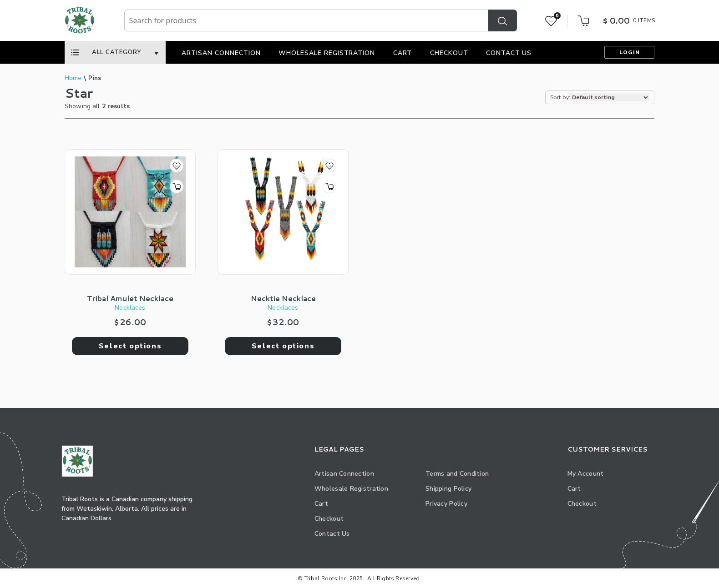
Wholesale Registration (327, 53)
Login (630, 52)
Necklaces (130, 308)
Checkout (449, 53)
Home (73, 78)
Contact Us (509, 53)
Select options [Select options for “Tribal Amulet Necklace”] (130, 346)
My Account (586, 474)
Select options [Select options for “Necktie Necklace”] (283, 346)
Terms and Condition (457, 474)
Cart (403, 53)
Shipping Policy (448, 489)
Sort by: (560, 97)
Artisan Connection (221, 53)
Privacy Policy (446, 504)
